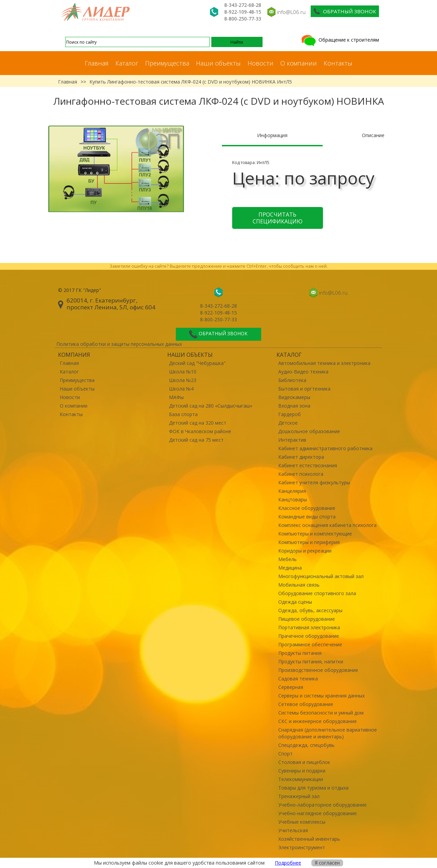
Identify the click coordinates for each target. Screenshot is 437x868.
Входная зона (294, 406)
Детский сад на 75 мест (196, 440)
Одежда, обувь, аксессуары (310, 610)
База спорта (183, 414)
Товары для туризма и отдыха (313, 788)
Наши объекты (218, 63)
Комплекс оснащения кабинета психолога (327, 525)
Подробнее (288, 863)
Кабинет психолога (301, 474)
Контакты (338, 63)
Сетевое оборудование (306, 704)
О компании (299, 63)
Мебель (287, 559)
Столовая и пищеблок (304, 762)
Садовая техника (298, 679)
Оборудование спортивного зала (317, 593)
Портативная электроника (309, 627)
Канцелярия (292, 491)
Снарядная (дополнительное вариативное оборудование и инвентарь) (328, 733)
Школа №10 (183, 372)
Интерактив (292, 440)
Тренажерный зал (299, 796)
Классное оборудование (307, 508)
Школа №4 (181, 389)
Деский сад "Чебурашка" (197, 363)
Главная (97, 63)
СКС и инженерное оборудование (318, 721)
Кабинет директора (301, 457)
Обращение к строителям (340, 40)
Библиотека (292, 380)
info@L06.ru (291, 12)
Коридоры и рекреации (305, 551)
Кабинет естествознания (308, 465)
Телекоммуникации (301, 779)
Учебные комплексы (302, 822)
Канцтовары (293, 499)
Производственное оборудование (318, 670)
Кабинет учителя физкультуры (314, 482)
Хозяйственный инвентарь (309, 839)
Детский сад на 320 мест (198, 423)
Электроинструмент (302, 847)
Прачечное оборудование (309, 636)
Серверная (291, 687)
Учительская (293, 830)
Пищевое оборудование (307, 619)
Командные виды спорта (307, 517)
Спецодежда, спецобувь (306, 745)
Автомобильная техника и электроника (324, 363)
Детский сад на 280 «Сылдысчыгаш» (211, 406)
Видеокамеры (294, 397)
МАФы (176, 397)
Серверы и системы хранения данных (321, 696)
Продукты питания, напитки (311, 661)
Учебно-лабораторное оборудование (322, 805)
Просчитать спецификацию (278, 218)
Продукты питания (300, 653)
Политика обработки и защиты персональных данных (119, 344)
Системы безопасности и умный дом (321, 713)
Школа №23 (183, 380)
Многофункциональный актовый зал (321, 576)
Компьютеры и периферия (309, 542)
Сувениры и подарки (302, 771)
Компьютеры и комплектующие (315, 534)
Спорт (285, 754)
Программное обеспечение (310, 644)
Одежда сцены (295, 602)
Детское (288, 423)
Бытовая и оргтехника (304, 389)
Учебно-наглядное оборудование (318, 813)
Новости (260, 63)
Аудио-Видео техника (303, 372)
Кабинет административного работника (325, 448)
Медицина (290, 568)
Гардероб (290, 414)
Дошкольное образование (309, 431)
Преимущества (167, 63)
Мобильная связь (299, 585)
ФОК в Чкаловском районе (200, 431)
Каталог (127, 63)
